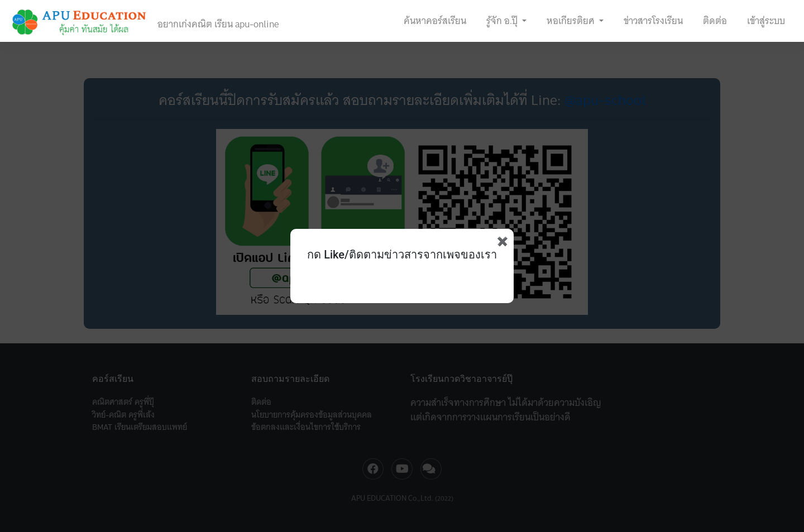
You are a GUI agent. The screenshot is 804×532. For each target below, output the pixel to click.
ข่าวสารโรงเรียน (653, 21)
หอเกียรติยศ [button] (572, 21)
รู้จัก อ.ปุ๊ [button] (503, 21)
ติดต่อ (715, 21)
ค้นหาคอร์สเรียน (435, 21)
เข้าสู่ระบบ (766, 21)
